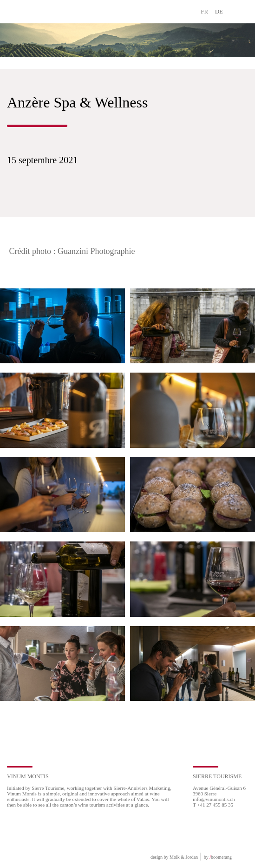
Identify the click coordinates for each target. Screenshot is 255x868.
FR (204, 11)
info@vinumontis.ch (214, 799)
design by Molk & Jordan (174, 857)
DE (219, 11)
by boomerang (218, 857)
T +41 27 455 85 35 (213, 805)
